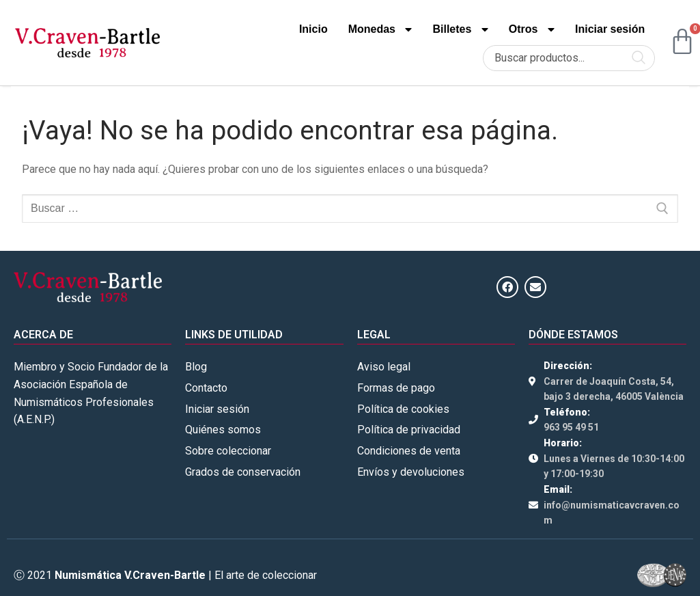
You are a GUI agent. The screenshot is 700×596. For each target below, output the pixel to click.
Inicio (313, 29)
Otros (532, 29)
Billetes (460, 29)
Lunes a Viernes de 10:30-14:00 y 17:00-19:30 (614, 466)
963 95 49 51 (571, 427)
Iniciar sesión (610, 29)
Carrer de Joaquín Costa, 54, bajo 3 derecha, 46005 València (614, 389)
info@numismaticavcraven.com (612, 513)
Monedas (380, 29)
